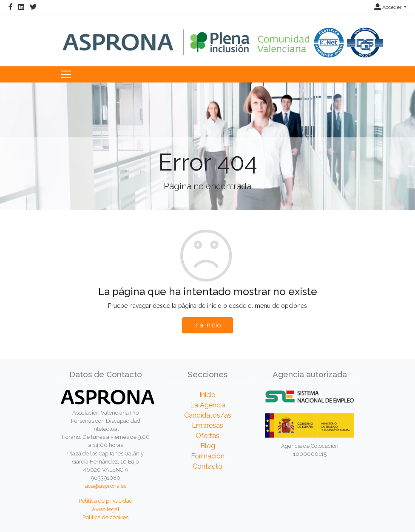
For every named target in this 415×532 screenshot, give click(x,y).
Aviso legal (106, 509)
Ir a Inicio (207, 325)
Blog (208, 446)
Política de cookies (105, 517)
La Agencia (208, 405)
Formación (208, 456)
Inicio (207, 395)
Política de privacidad (106, 501)
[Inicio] (223, 36)
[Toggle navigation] (66, 74)
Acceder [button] (388, 7)
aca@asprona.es (106, 486)
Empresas (207, 425)
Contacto (207, 466)
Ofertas (207, 436)
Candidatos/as (208, 415)
